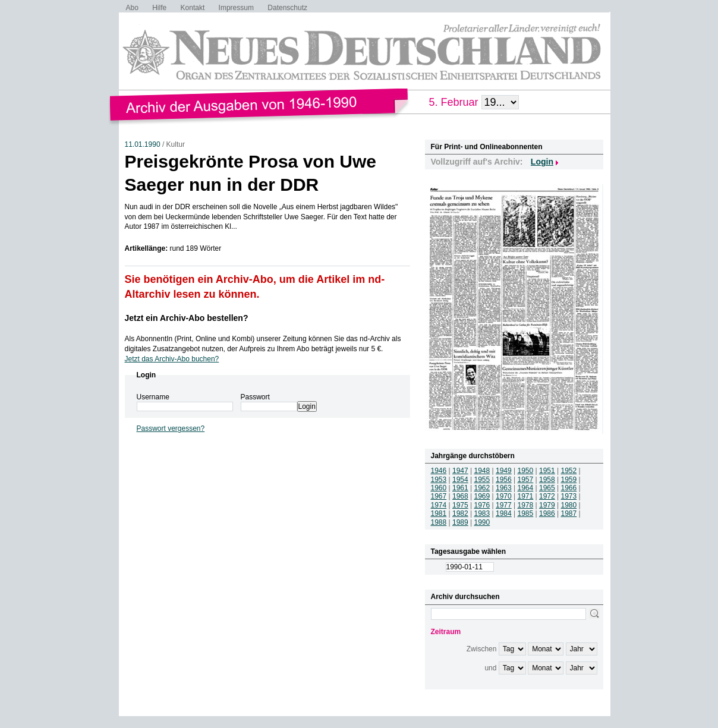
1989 (460, 522)
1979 (547, 505)
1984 (504, 513)
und (490, 668)
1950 (526, 471)
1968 (460, 496)
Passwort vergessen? (171, 428)
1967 (439, 496)
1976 (482, 505)
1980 (569, 505)
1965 (547, 488)
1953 (439, 480)
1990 (482, 522)
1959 (569, 480)
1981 (439, 513)
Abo (132, 8)
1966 (569, 488)
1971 (526, 496)
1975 (460, 505)
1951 (547, 471)
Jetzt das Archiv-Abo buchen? (172, 359)
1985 (526, 513)
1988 (439, 522)
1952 (569, 471)
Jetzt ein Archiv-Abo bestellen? (187, 318)
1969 (482, 496)
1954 (460, 480)
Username (153, 397)
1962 (482, 488)
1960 (439, 488)
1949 (504, 471)
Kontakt (193, 8)
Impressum (236, 8)
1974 (439, 505)
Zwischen (482, 649)
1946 (439, 471)
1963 (504, 488)
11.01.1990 (143, 144)
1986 (547, 513)
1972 (547, 496)
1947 (460, 471)
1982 (460, 513)
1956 (504, 480)
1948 (482, 471)
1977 (504, 505)
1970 (504, 496)
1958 (547, 480)
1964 (526, 488)
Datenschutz (287, 8)
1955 (482, 480)
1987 (569, 513)
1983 (482, 513)
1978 (526, 505)
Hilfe (159, 8)
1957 (526, 480)
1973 (569, 496)
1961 (460, 488)
